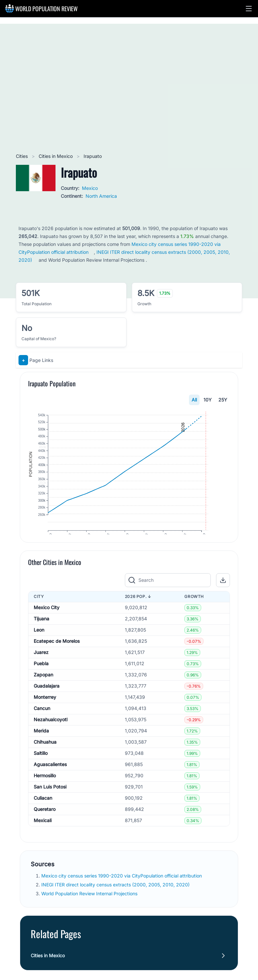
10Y (208, 400)
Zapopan (43, 690)
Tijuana (41, 634)
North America (101, 196)
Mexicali (43, 836)
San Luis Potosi (50, 802)
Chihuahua (45, 758)
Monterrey (45, 713)
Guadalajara (47, 702)
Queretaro (45, 825)
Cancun (42, 724)
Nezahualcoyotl (51, 735)
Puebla (41, 679)
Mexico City (47, 623)
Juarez (41, 668)
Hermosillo (45, 791)
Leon (39, 646)
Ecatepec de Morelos (57, 657)
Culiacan (43, 814)
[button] (249, 9)
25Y (223, 400)
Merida (41, 746)
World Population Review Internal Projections (89, 909)
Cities (22, 156)
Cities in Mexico (56, 156)
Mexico (90, 188)
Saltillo (41, 769)
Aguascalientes (50, 780)
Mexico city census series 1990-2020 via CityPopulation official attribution (122, 891)
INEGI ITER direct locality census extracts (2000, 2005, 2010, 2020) (116, 900)
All (194, 400)
